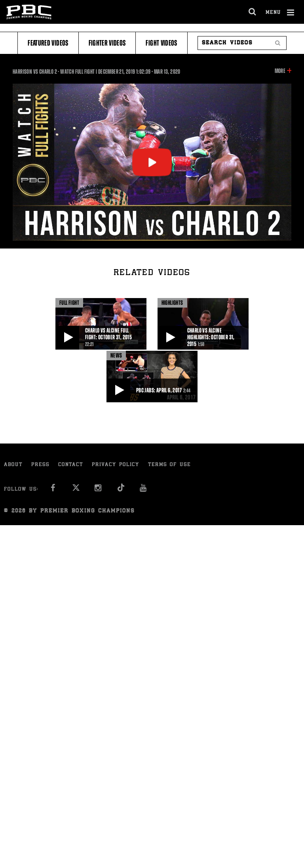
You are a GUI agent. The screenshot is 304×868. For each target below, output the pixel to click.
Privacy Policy (116, 465)
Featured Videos (48, 43)
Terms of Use (169, 465)
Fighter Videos (107, 43)
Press (40, 465)
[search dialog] (253, 12)
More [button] (280, 71)
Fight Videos (161, 43)
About (13, 465)
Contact (71, 465)
